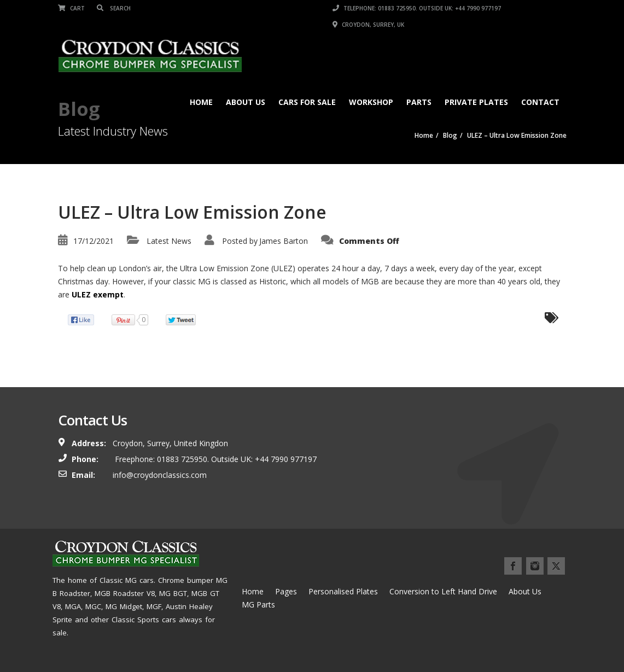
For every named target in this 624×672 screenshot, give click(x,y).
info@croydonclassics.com (160, 475)
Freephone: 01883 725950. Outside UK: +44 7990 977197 (215, 459)
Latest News (169, 241)
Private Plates (476, 102)
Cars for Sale (307, 102)
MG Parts (258, 604)
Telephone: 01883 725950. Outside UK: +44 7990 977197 (417, 8)
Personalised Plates (343, 591)
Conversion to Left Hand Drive (443, 591)
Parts (419, 102)
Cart (71, 8)
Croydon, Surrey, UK (368, 25)
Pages (286, 591)
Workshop (371, 102)
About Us (246, 102)
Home (201, 102)
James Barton (284, 241)
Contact (540, 102)
